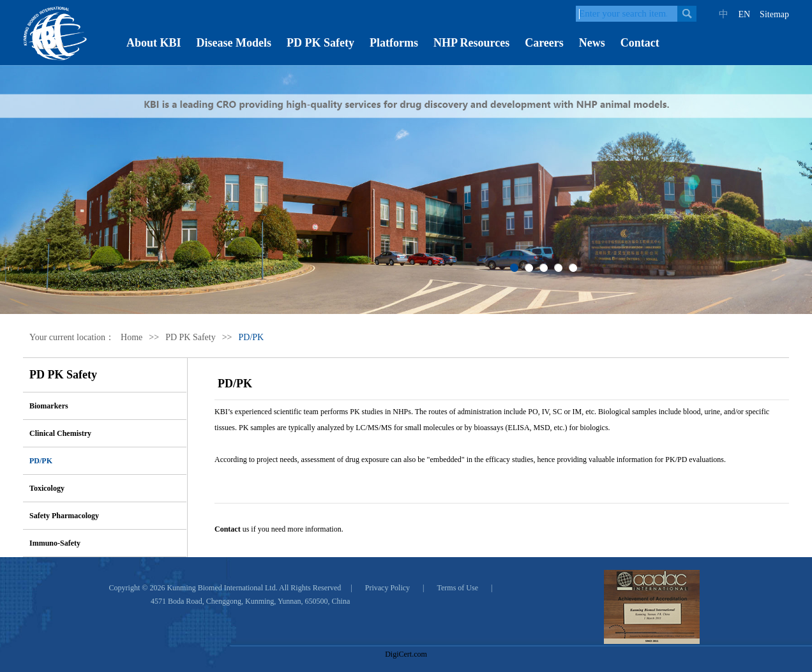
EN (744, 14)
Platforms (394, 43)
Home (132, 337)
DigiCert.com (406, 654)
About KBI (154, 43)
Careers (544, 43)
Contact (640, 43)
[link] (406, 631)
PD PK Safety (320, 43)
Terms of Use (458, 588)
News (592, 43)
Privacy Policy (387, 588)
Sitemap (774, 14)
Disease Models (234, 43)
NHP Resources (471, 43)
